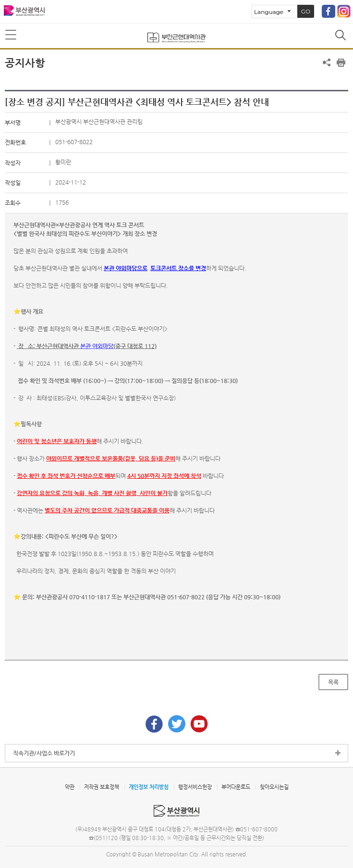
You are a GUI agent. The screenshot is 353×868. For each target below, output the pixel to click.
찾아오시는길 (274, 787)
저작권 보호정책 (102, 787)
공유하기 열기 (327, 62)
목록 (333, 682)
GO (306, 11)
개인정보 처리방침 (149, 787)
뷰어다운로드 (236, 787)
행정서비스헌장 (195, 787)
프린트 (341, 62)
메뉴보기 (12, 35)
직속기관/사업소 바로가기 (44, 753)
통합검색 (341, 36)
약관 (70, 787)
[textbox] (176, 420)
